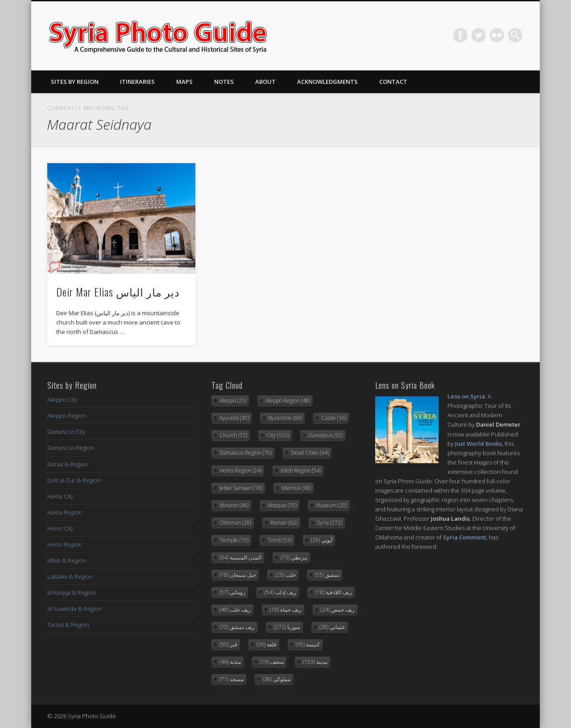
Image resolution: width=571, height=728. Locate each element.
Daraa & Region (68, 464)
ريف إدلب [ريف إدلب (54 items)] (280, 592)
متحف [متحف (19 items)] (272, 662)
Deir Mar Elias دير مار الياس (118, 292)
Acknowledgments (327, 82)
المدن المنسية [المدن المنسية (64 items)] (240, 557)
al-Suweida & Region (74, 609)
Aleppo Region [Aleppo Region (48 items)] (288, 401)
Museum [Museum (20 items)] (331, 505)
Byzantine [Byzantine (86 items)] (285, 418)
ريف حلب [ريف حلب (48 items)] (235, 610)
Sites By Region (75, 82)
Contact (393, 82)
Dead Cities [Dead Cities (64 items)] (310, 453)
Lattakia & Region (70, 576)
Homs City (60, 528)
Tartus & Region (68, 625)
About (265, 82)
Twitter (479, 35)
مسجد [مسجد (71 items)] (232, 679)
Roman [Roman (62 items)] (284, 523)
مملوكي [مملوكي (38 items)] (277, 679)
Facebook (460, 35)
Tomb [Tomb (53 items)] (280, 540)
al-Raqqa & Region (72, 592)
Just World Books (478, 444)
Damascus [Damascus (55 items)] (325, 435)
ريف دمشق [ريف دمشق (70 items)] (237, 627)
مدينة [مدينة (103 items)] (315, 662)
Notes (224, 82)
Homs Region (65, 544)
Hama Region (65, 512)
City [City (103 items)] (278, 435)
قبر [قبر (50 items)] (228, 644)
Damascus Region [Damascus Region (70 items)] (246, 453)
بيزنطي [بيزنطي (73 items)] (294, 557)
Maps (184, 82)
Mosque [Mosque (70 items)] (282, 505)
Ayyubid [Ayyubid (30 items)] (234, 418)
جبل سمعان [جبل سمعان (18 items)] (238, 575)
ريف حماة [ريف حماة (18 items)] (286, 610)
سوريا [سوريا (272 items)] (287, 627)
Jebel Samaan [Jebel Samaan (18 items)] (241, 488)
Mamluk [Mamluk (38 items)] (296, 488)
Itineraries (137, 82)
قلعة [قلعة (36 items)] (267, 644)
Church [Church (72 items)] (233, 435)
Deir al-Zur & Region (74, 480)
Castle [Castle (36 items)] (334, 418)
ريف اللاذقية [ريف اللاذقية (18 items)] (334, 592)
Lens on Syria (466, 396)
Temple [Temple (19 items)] (234, 540)
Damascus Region (71, 448)
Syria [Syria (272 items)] (329, 523)
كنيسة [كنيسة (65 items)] (308, 644)
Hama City (60, 496)
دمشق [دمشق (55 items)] (327, 575)
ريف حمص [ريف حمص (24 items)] (338, 610)
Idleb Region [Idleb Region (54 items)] (301, 471)
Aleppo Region (67, 415)
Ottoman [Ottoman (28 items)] (235, 523)
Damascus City (66, 432)
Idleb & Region (67, 560)
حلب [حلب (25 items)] (285, 575)
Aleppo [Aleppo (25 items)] (233, 401)
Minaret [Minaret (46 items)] (234, 505)
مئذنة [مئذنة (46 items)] (230, 662)
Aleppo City (62, 399)
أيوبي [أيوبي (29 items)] (322, 540)
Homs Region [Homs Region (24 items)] (240, 471)
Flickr (497, 35)
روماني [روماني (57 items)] (232, 592)
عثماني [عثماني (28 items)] (332, 627)
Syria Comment (465, 537)
